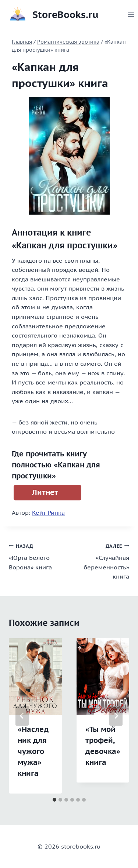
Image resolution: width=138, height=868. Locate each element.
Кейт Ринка (48, 513)
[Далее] (116, 716)
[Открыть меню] (131, 14)
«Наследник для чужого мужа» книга (33, 751)
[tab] (54, 800)
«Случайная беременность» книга (102, 561)
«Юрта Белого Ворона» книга (36, 556)
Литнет (45, 492)
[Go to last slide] (22, 716)
